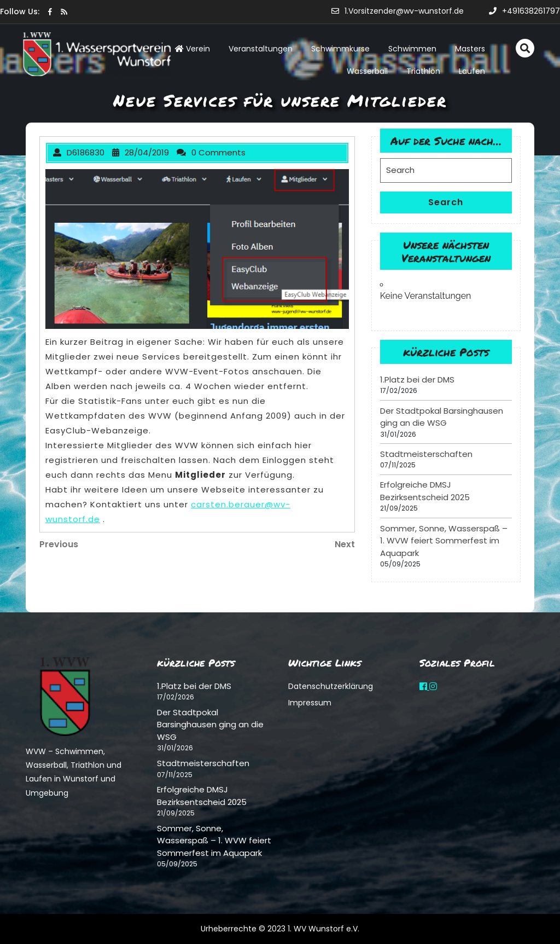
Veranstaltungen (261, 49)
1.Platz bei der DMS (417, 380)
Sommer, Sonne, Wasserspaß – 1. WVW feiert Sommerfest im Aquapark (444, 541)
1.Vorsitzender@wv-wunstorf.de (398, 11)
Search (446, 202)
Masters (470, 49)
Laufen (472, 71)
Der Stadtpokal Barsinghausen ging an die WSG (442, 417)
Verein (192, 49)
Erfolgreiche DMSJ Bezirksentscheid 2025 (425, 491)
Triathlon (423, 71)
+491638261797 (524, 11)
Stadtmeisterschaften (426, 454)
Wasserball (367, 71)
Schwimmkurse (340, 49)
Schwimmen (412, 49)
